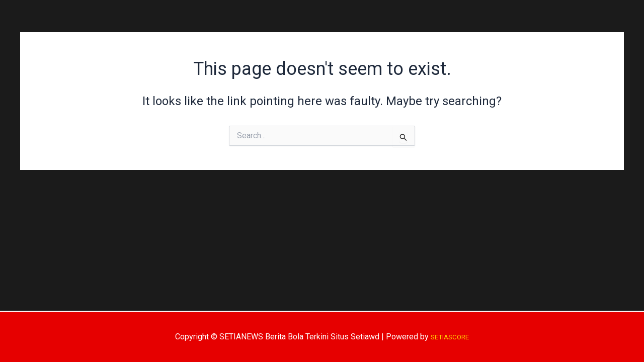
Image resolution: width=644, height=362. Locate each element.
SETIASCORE (450, 337)
